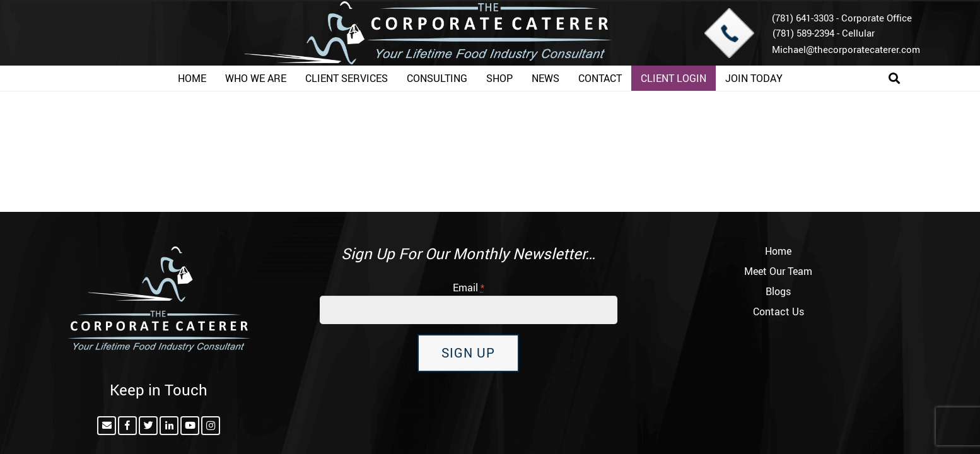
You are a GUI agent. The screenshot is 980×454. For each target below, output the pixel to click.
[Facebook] (127, 426)
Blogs (778, 291)
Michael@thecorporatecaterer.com (846, 49)
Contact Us (779, 311)
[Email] (107, 426)
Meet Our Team (778, 271)
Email (469, 288)
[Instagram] (211, 426)
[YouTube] (190, 426)
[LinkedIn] (169, 426)
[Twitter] (148, 426)
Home (778, 251)
